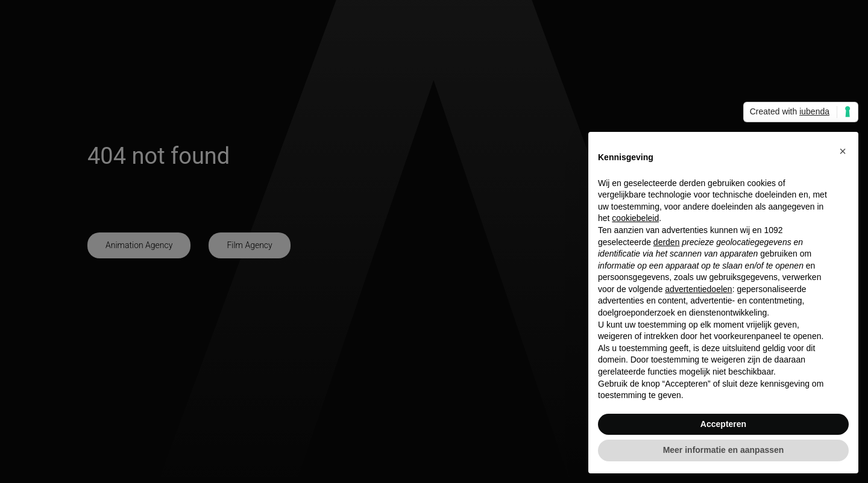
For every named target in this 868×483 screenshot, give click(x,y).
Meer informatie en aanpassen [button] (724, 450)
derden (667, 242)
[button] (843, 151)
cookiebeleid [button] (635, 218)
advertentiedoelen (698, 289)
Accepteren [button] (723, 424)
